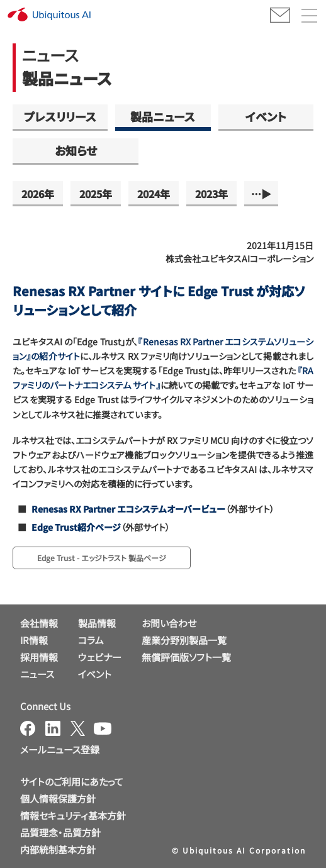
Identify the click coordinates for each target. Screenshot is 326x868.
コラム (91, 640)
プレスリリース (60, 116)
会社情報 (39, 623)
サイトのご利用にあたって (72, 782)
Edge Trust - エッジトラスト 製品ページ (102, 558)
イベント (266, 116)
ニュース (37, 674)
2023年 (211, 194)
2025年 (96, 194)
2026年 (38, 194)
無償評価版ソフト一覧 (186, 657)
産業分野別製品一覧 (184, 640)
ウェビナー (100, 657)
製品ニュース (163, 116)
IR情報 (34, 640)
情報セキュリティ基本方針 (73, 815)
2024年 (154, 194)
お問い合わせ (169, 623)
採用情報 (39, 657)
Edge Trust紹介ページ (76, 527)
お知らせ (76, 150)
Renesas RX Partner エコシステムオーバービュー (128, 509)
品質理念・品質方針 (60, 832)
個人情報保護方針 (58, 798)
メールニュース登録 (60, 749)
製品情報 (97, 623)
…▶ (261, 194)
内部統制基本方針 (58, 849)
